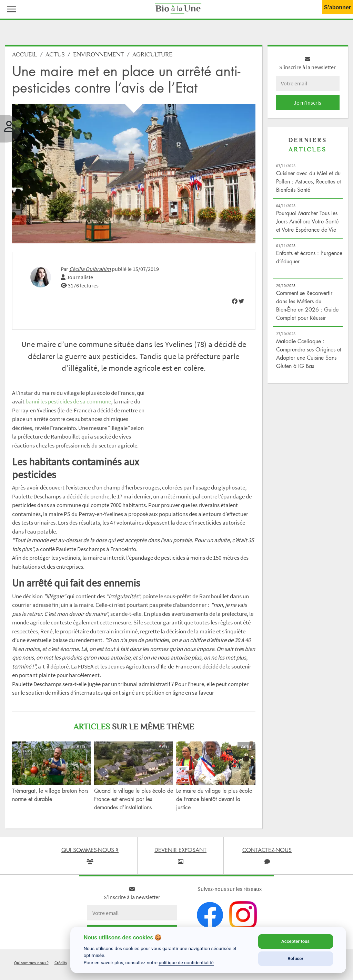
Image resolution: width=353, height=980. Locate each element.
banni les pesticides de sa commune (68, 401)
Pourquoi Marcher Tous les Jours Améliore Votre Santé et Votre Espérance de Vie (307, 221)
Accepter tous (295, 941)
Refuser (295, 958)
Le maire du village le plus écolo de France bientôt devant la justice (214, 799)
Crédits (61, 963)
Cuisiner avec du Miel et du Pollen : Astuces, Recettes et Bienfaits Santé (309, 181)
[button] (10, 8)
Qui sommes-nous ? (31, 963)
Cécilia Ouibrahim (90, 269)
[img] (235, 301)
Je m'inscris (307, 103)
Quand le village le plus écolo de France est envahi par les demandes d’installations (134, 799)
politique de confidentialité (186, 962)
